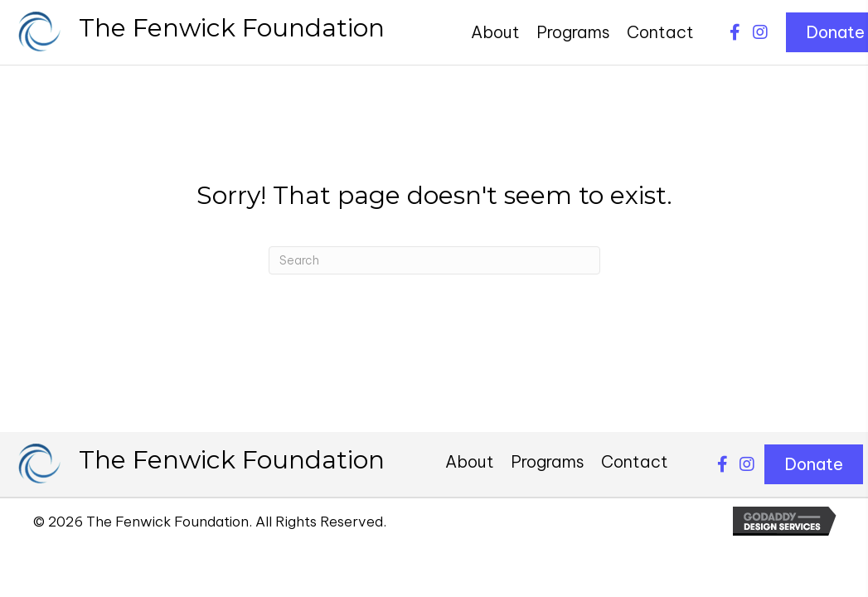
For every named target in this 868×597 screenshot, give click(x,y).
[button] (735, 32)
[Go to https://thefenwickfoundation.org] (201, 32)
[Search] (434, 260)
